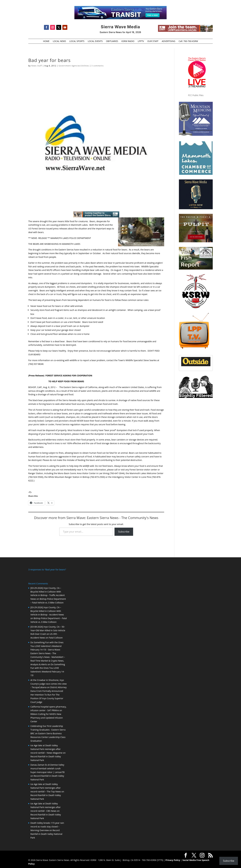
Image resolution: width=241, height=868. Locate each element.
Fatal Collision (56, 638)
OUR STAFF (153, 41)
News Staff (37, 66)
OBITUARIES (112, 41)
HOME (46, 41)
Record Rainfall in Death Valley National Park (46, 834)
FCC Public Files (196, 95)
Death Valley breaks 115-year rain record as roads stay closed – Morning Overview (47, 827)
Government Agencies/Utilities (74, 66)
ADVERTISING (169, 41)
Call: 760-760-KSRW (188, 41)
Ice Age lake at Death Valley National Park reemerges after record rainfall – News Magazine (46, 749)
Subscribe (124, 532)
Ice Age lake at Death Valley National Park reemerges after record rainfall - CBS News (46, 807)
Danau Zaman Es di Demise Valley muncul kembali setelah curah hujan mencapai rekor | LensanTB (47, 768)
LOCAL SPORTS (77, 41)
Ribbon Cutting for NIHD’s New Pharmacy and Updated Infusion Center (47, 718)
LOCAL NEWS (59, 41)
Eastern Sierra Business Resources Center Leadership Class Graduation (48, 737)
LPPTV (141, 41)
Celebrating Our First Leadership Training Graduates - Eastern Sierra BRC (48, 730)
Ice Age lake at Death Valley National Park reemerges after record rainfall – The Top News (46, 788)
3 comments (98, 66)
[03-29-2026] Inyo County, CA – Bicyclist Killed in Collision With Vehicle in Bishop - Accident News (47, 611)
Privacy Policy (173, 860)
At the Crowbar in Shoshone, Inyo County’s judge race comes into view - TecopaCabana (48, 684)
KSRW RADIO (128, 41)
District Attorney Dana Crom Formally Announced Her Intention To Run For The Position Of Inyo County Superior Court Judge (48, 695)
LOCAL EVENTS (95, 41)
